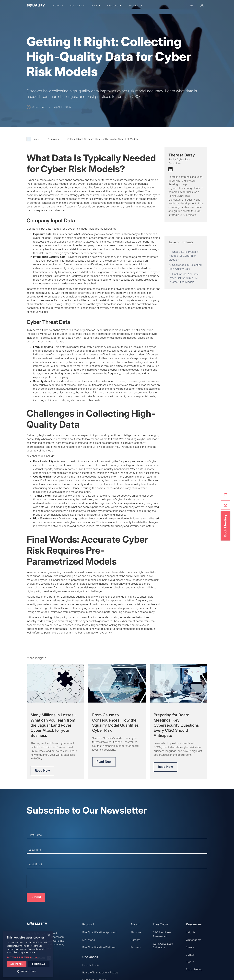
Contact (191, 955)
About (94, 6)
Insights (191, 932)
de (192, 5)
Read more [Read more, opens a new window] (30, 952)
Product (57, 6)
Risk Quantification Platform (99, 947)
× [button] (49, 935)
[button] (58, 6)
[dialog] (28, 954)
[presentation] (52, 881)
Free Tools (113, 6)
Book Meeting (194, 969)
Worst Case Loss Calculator (163, 945)
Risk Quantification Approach (100, 932)
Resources (133, 6)
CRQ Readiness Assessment (162, 934)
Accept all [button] (17, 964)
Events (190, 947)
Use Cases (76, 6)
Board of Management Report (100, 972)
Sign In (190, 962)
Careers (135, 940)
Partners (136, 947)
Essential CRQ (91, 965)
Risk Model (89, 940)
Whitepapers (194, 940)
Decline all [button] (39, 964)
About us (136, 932)
